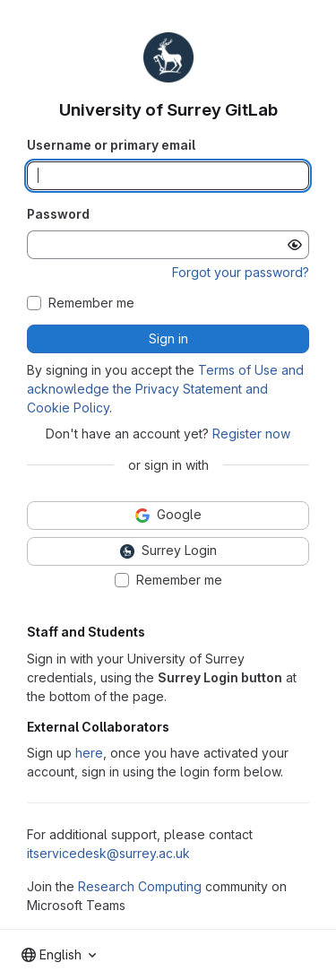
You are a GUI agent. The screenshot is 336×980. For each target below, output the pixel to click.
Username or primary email (111, 145)
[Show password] (295, 245)
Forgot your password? (241, 272)
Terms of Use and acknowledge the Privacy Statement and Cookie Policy (165, 389)
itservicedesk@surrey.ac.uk (108, 853)
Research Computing (140, 886)
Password (58, 214)
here (89, 753)
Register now (251, 434)
